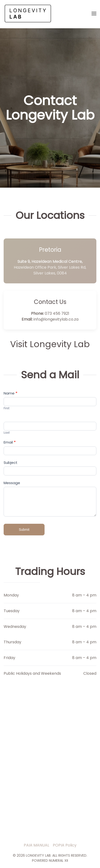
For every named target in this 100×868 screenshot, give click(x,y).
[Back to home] (28, 14)
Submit (24, 530)
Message (12, 483)
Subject (11, 463)
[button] (94, 14)
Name (10, 393)
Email (10, 442)
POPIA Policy (65, 845)
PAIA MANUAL (36, 845)
